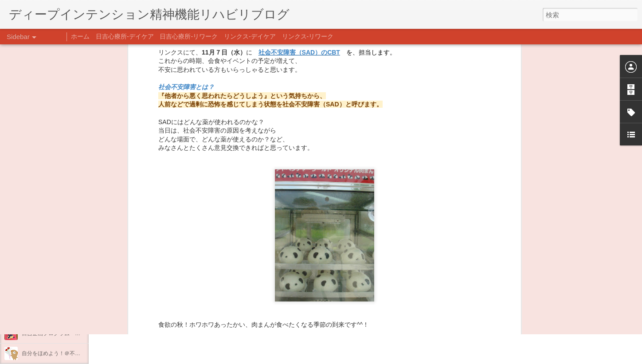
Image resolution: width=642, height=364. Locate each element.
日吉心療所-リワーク (189, 36)
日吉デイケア (303, 321)
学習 (325, 256)
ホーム (80, 36)
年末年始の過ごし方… (48, 313)
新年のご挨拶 (38, 274)
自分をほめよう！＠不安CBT (56, 353)
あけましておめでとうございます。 (64, 294)
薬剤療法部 (372, 243)
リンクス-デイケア (250, 36)
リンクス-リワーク (308, 36)
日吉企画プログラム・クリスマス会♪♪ (67, 333)
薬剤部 (344, 256)
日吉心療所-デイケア (125, 36)
